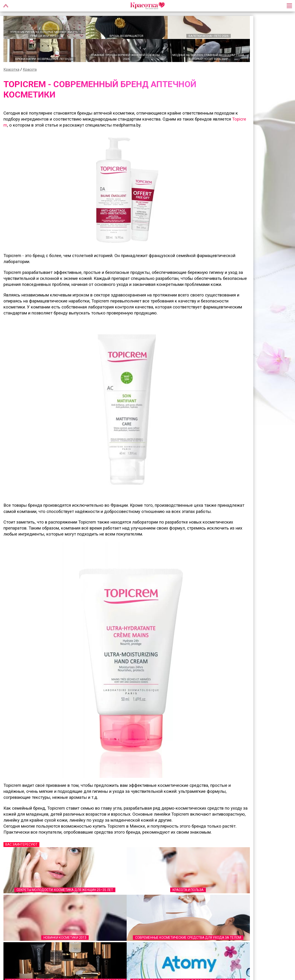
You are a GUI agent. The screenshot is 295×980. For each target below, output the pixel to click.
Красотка (11, 70)
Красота (30, 70)
